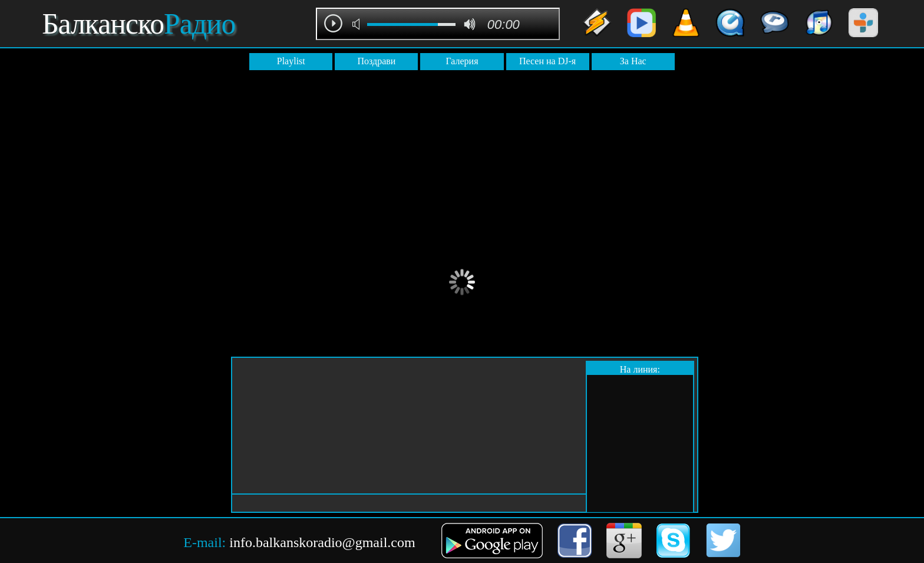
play (333, 23)
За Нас (633, 61)
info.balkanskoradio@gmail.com (322, 542)
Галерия (462, 61)
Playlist (291, 61)
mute (358, 24)
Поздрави (376, 61)
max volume (470, 24)
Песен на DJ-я (547, 61)
